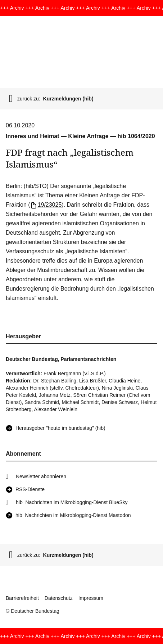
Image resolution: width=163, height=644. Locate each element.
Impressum (91, 598)
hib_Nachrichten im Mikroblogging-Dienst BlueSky (72, 502)
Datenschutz (59, 598)
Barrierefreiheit (22, 598)
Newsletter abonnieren (41, 476)
